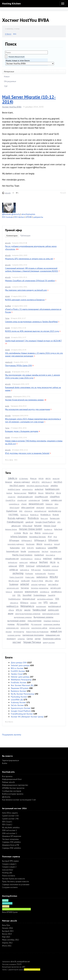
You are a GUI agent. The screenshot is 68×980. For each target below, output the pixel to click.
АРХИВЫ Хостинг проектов (13, 788)
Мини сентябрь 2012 (11, 940)
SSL (19, 595)
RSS (15, 34)
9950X (41, 478)
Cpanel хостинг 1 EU (10, 816)
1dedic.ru (12, 478)
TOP (6, 86)
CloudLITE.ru (10, 500)
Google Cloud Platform (45, 522)
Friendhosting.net (15, 522)
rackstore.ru (42, 577)
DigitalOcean (12, 511)
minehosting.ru (27, 559)
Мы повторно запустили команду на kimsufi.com (26, 290)
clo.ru (59, 493)
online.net (13, 566)
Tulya (7, 318)
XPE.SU (19, 610)
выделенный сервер (16, 621)
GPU (59, 522)
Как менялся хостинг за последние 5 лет (19, 800)
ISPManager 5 (27, 540)
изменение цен (12, 628)
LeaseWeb (53, 548)
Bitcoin (41, 493)
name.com (23, 562)
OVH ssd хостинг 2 (10, 833)
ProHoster (29, 573)
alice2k (8, 193)
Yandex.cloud (39, 610)
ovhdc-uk (55, 566)
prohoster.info (40, 573)
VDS (57, 599)
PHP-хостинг (36, 570)
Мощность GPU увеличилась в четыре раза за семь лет (29, 259)
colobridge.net (34, 500)
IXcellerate (30, 544)
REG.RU (54, 577)
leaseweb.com (12, 551)
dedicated (40, 508)
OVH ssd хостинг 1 (10, 830)
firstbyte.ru (34, 515)
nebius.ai (33, 562)
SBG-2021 (49, 581)
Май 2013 (6, 937)
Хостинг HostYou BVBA (12, 107)
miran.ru (38, 559)
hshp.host (58, 529)
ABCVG (48, 478)
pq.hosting (18, 573)
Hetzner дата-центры (20, 677)
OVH (21, 566)
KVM (23, 548)
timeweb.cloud (29, 599)
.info (23, 967)
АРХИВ (29, 217)
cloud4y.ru (55, 496)
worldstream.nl (54, 606)
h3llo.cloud (27, 526)
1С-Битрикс (24, 478)
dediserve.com (52, 508)
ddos (57, 504)
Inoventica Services (37, 537)
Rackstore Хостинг (19, 691)
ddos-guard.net (28, 507)
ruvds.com (25, 581)
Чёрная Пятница (32, 642)
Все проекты (7, 776)
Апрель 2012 (7, 943)
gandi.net (29, 522)
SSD (14, 595)
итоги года (25, 628)
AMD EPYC (36, 482)
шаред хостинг (49, 642)
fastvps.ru (24, 515)
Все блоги (9, 722)
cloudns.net (22, 500)
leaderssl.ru (41, 548)
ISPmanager (14, 540)
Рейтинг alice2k (8, 782)
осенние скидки (14, 635)
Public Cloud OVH (16, 577)
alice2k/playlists (28, 214)
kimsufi (57, 544)
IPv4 (50, 537)
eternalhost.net (40, 511)
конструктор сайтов (39, 628)
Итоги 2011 (7, 946)
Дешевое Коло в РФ (11, 845)
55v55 (19, 964)
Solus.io (9, 592)
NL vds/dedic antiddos (11, 828)
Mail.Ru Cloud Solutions (22, 555)
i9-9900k (18, 533)
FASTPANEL (14, 515)
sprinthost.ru (56, 592)
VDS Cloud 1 (7, 822)
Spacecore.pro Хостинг (21, 708)
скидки (38, 639)
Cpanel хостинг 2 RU (10, 819)
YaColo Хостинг (17, 705)
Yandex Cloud (17, 674)
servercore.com (13, 588)
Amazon (9, 482)
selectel (25, 584)
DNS (21, 511)
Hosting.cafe (7, 873)
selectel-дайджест (39, 584)
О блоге (8, 34)
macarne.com (56, 551)
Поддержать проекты (12, 735)
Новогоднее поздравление (37, 632)
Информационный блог (12, 779)
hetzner (38, 526)
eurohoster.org (55, 511)
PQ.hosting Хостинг (19, 697)
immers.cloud (48, 533)
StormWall (27, 595)
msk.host (47, 558)
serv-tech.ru (53, 584)
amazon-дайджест (22, 482)
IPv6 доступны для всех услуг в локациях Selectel (27, 453)
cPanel (24, 504)
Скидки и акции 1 (9, 864)
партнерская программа (33, 635)
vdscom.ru (14, 603)
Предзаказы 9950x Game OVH (19, 365)
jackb (7, 406)
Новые (7, 77)
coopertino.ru (14, 504)
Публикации (25, 236)
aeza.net (56, 478)
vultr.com (53, 603)
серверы (21, 639)
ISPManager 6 (40, 540)
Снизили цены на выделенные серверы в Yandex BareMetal (31, 322)
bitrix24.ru (50, 493)
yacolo (27, 610)
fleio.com (44, 518)
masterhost (39, 555)
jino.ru (39, 544)
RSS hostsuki (7, 217)
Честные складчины (10, 839)
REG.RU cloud (14, 581)
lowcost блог (8, 870)
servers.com (56, 588)
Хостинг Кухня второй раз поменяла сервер (24, 400)
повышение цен (53, 635)
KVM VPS (30, 548)
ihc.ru (25, 533)
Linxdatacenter (34, 551)
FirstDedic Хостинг (19, 682)
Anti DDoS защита (17, 486)
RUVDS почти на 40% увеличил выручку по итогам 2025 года (32, 331)
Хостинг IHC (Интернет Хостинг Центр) (27, 717)
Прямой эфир (14, 230)
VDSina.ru (24, 603)
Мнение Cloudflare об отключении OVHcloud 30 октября (30, 281)
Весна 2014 (7, 934)
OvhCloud (30, 566)
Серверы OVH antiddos (11, 842)
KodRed (8, 306)
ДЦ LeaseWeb (23, 624)
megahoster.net (12, 559)
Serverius (25, 588)
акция (11, 613)
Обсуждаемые (10, 81)
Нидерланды (19, 632)
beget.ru (32, 493)
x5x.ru (11, 610)
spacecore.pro (31, 591)
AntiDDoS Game (14, 489)
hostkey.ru (48, 529)
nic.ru (53, 562)
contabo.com (56, 500)
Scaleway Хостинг (18, 702)
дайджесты (38, 217)
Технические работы (52, 639)
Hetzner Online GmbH (31, 529)
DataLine (49, 504)
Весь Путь (6, 925)
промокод (11, 639)
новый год (56, 631)
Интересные (9, 72)
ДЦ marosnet (36, 624)
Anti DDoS (58, 482)
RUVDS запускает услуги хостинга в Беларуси (25, 300)
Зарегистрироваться (11, 760)
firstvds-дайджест (17, 518)
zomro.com (53, 610)
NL (58, 562)
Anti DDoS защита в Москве (38, 486)
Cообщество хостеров (12, 791)
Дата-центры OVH (19, 663)
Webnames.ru (27, 606)
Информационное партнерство (15, 785)
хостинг (17, 642)
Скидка (30, 639)
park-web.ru (25, 570)
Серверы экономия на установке (16, 885)
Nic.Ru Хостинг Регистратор (23, 694)
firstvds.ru (33, 518)
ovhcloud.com (43, 566)
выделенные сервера (23, 617)
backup (9, 493)
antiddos (54, 486)
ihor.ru (38, 533)
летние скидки (55, 628)
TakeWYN (52, 595)
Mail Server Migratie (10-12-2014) (29, 99)
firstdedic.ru (46, 515)
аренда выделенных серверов (28, 614)
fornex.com (55, 518)
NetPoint (43, 562)
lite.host (45, 551)
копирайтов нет (23, 962)
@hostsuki (6, 214)
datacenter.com (36, 504)
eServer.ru (28, 511)
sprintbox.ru (45, 592)
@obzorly (16, 214)
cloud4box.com (41, 497)
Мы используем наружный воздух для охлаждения (28, 409)
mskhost (58, 558)
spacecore (18, 592)
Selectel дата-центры (20, 665)
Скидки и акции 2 (9, 867)
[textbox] (26, 52)
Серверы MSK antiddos (12, 848)
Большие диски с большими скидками (22, 431)
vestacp (33, 603)
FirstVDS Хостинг (18, 671)
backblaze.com (52, 489)
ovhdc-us (14, 570)
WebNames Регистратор (21, 680)
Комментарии (12, 236)
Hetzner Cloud (50, 526)
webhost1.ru (12, 606)
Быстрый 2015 (8, 931)
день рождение (34, 621)
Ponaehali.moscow (50, 570)
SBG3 (57, 581)
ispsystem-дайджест (16, 544)
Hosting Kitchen (11, 3)
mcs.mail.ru (50, 555)
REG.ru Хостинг (17, 668)
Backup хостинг (20, 493)
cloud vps (12, 497)
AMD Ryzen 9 (47, 482)
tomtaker (8, 396)
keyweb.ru (48, 544)
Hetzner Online (11, 529)
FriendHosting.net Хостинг (22, 714)
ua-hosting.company (45, 599)
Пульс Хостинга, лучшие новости (15, 882)
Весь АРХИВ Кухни (10, 912)
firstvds (56, 515)
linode (23, 551)
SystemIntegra (40, 595)
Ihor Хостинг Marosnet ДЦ (22, 685)
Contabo (45, 500)
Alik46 (7, 296)
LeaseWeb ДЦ (17, 700)
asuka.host (39, 489)
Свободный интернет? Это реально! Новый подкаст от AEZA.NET (33, 341)
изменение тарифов (52, 624)
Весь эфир (9, 460)
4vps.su (33, 478)
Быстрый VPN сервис (11, 861)
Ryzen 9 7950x (37, 581)
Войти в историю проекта (13, 794)
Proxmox (51, 573)
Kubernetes (15, 548)
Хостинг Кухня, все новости (13, 879)
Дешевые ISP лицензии (12, 836)
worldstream (41, 606)
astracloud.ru (27, 489)
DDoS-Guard (14, 508)
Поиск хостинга (9, 876)
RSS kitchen (19, 217)
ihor (31, 533)
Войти (5, 763)
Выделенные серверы (43, 617)
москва (9, 632)
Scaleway (14, 584)
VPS (46, 602)
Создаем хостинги (10, 887)
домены (11, 624)
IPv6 (55, 537)
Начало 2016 (7, 928)
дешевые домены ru (52, 621)
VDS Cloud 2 (7, 825)
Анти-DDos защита (10, 813)
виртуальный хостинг (51, 614)
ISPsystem (53, 540)
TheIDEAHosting (14, 599)
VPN (40, 603)
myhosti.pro (13, 562)
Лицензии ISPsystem (20, 688)
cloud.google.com (25, 497)
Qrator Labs (30, 577)
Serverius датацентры (40, 588)
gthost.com (16, 526)
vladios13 (9, 362)
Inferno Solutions (19, 537)
